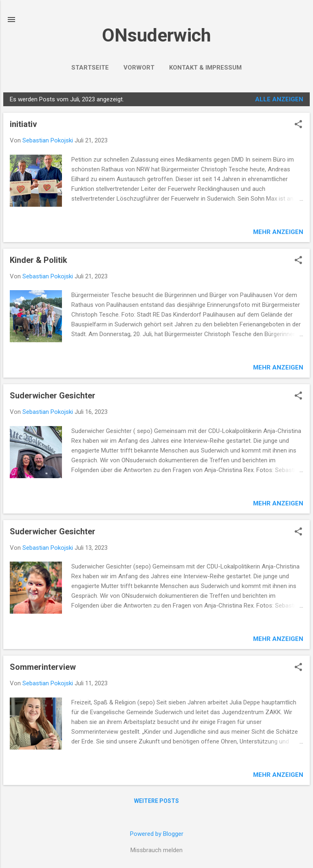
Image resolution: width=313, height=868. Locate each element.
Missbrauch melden (156, 850)
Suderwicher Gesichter (53, 396)
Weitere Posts (156, 801)
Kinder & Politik (39, 260)
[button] (298, 125)
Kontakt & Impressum (205, 68)
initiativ (23, 124)
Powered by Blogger (157, 834)
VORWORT (139, 68)
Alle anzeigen (279, 99)
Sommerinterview (43, 667)
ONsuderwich (156, 35)
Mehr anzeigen (278, 232)
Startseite (90, 68)
